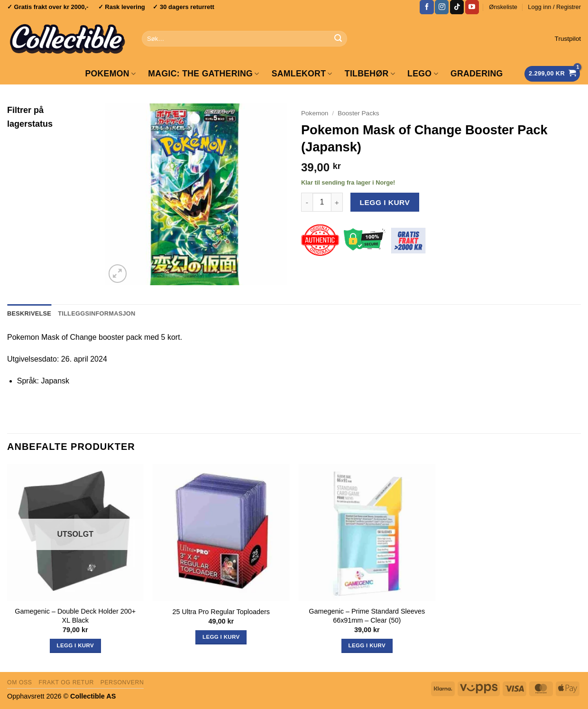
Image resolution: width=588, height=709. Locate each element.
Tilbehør (370, 74)
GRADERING (477, 74)
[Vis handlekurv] (552, 74)
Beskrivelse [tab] (29, 313)
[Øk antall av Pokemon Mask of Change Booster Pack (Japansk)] (337, 202)
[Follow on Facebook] (427, 7)
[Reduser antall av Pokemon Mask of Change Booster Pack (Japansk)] (307, 202)
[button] (554, 7)
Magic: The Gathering (203, 74)
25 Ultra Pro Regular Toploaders (221, 612)
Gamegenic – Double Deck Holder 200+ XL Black (75, 616)
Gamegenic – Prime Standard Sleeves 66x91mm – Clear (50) (367, 616)
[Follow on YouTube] (472, 7)
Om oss (20, 682)
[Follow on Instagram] (442, 7)
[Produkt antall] (322, 202)
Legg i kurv (385, 202)
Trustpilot (568, 39)
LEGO (423, 74)
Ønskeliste (503, 7)
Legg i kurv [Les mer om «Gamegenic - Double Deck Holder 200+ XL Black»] (75, 645)
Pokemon (110, 74)
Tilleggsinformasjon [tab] (96, 313)
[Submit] (338, 39)
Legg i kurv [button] (221, 637)
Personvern (122, 682)
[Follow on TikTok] (457, 7)
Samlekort (302, 74)
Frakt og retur (66, 682)
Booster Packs (358, 113)
